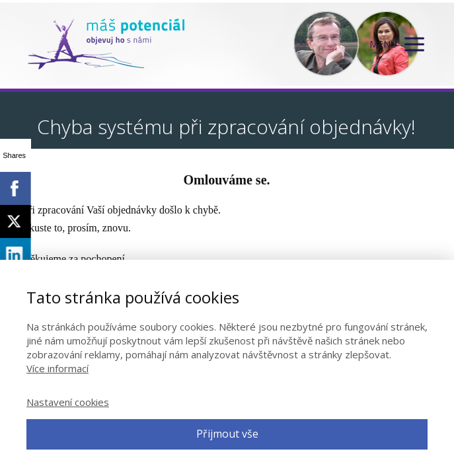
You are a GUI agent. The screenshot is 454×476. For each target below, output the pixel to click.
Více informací (57, 368)
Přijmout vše (227, 434)
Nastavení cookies (68, 402)
